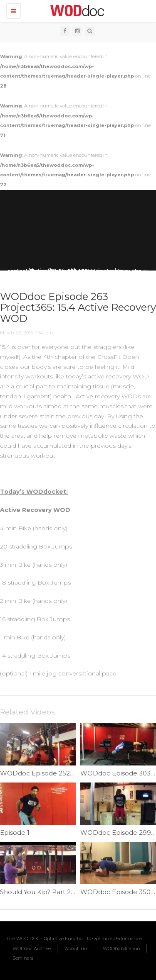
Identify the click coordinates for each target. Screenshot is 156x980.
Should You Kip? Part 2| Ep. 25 (47, 892)
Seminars (23, 958)
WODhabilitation (121, 948)
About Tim (77, 948)
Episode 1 (15, 833)
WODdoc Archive (32, 948)
